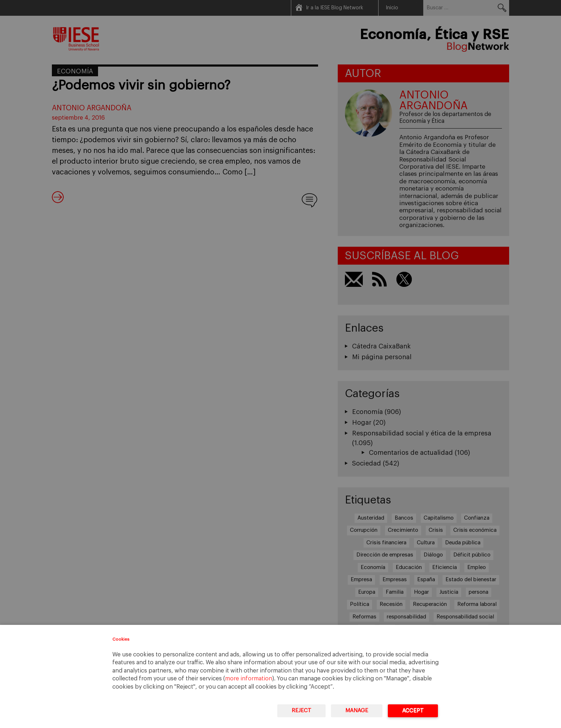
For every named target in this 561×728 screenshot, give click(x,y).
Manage (357, 711)
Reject (301, 711)
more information (249, 679)
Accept (413, 711)
